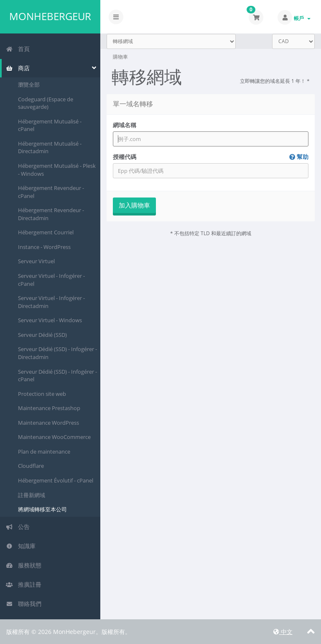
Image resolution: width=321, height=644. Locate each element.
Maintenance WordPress (48, 423)
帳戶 (302, 18)
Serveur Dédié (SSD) (42, 335)
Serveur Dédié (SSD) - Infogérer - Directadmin (57, 353)
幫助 (299, 157)
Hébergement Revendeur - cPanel (51, 192)
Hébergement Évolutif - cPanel (56, 480)
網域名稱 (125, 125)
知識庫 (21, 546)
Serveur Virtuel (36, 261)
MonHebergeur (50, 16)
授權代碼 (211, 157)
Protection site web (42, 394)
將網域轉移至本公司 (42, 509)
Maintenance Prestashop (49, 408)
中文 (283, 632)
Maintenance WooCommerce (54, 437)
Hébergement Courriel (46, 232)
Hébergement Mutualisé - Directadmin (50, 148)
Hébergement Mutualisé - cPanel (50, 125)
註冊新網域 (32, 495)
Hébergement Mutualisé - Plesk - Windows (57, 170)
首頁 (18, 49)
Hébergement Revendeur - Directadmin (51, 214)
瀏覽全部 (29, 85)
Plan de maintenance (44, 452)
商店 (18, 68)
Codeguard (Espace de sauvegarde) (46, 103)
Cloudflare (31, 466)
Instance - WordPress (44, 247)
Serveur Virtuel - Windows (50, 320)
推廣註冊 (24, 584)
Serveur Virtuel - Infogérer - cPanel (51, 280)
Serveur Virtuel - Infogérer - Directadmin (51, 302)
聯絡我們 (24, 604)
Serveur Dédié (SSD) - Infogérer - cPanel (57, 376)
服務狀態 (24, 565)
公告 (18, 527)
